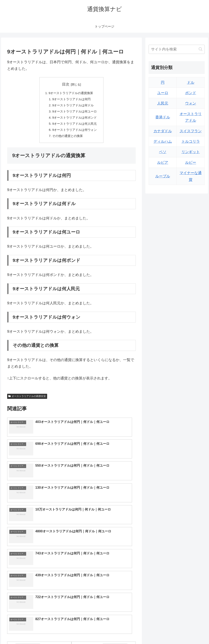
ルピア (163, 162)
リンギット (191, 152)
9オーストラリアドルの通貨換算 (71, 93)
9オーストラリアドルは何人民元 (75, 127)
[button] (201, 49)
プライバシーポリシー (191, 631)
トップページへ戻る (159, 631)
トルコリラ (191, 141)
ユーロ (163, 93)
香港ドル (163, 117)
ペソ (163, 152)
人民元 (163, 103)
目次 (66, 84)
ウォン (191, 103)
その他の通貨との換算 (67, 140)
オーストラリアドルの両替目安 (27, 400)
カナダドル (163, 131)
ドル (191, 82)
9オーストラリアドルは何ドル (73, 107)
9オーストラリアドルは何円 (72, 100)
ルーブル (163, 176)
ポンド (191, 93)
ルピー (191, 162)
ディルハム (163, 141)
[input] (177, 49)
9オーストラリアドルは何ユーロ (75, 113)
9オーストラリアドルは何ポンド (75, 120)
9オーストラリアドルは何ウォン (75, 133)
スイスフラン (191, 131)
